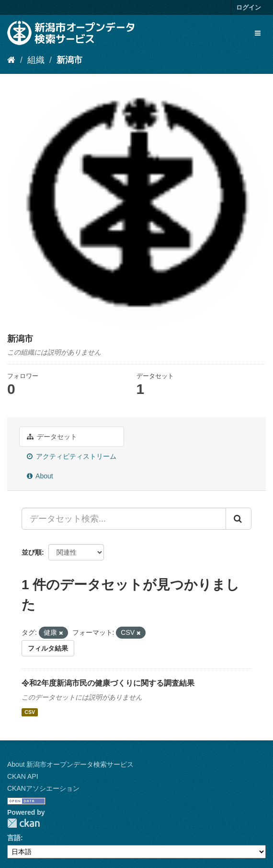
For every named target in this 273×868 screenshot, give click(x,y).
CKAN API (23, 776)
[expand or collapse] (258, 33)
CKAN (23, 823)
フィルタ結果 (48, 648)
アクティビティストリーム (72, 456)
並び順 (32, 552)
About (40, 476)
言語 (14, 838)
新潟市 (69, 60)
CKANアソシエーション (43, 788)
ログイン (249, 7)
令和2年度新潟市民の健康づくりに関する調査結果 (108, 683)
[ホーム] (11, 60)
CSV (30, 712)
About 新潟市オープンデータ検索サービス (70, 764)
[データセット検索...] (124, 519)
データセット (52, 437)
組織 (36, 60)
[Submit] (239, 519)
